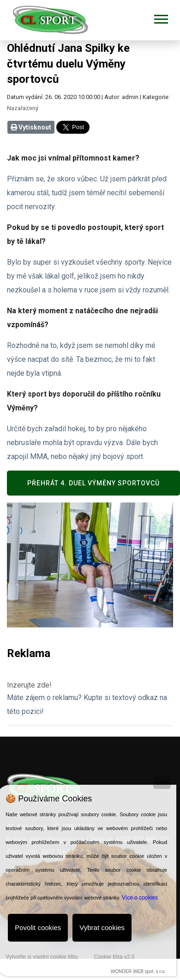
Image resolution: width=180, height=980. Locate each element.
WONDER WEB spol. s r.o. (138, 971)
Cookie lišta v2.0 (114, 957)
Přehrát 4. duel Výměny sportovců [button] (93, 483)
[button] (160, 17)
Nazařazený (23, 108)
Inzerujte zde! (29, 685)
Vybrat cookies (102, 927)
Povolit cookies (38, 927)
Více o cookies (140, 898)
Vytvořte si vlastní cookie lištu (42, 957)
